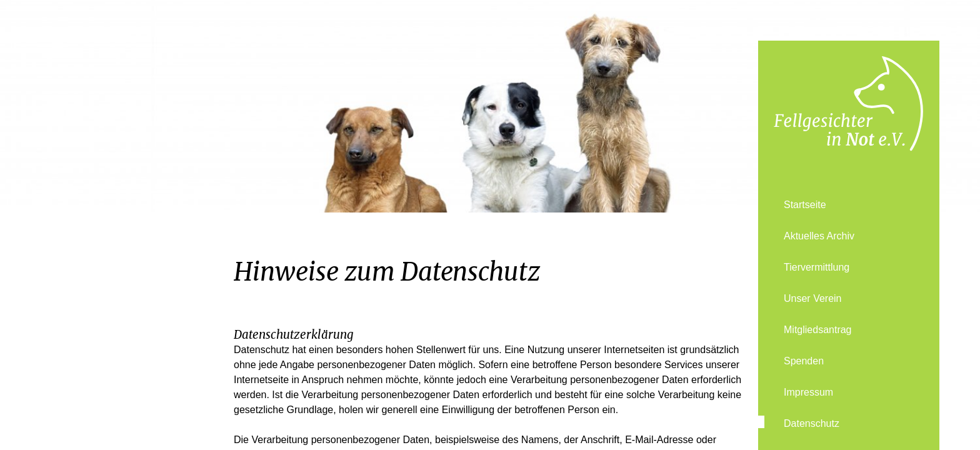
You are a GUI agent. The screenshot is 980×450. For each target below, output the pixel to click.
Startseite (805, 205)
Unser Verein (813, 298)
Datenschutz (812, 423)
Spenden (804, 361)
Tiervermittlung (817, 267)
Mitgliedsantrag (818, 330)
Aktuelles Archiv (819, 236)
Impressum (808, 392)
